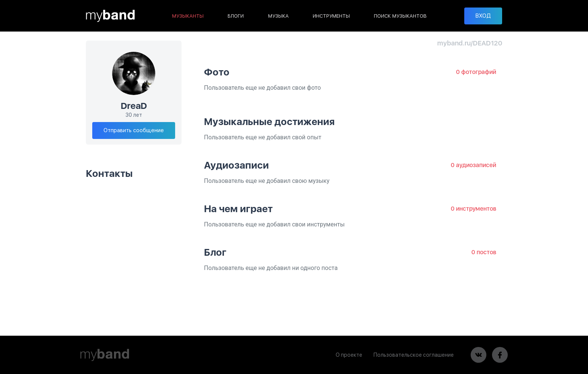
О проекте (349, 355)
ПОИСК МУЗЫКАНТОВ (400, 16)
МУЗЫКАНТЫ (188, 16)
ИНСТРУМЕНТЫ (331, 16)
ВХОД (483, 16)
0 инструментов (473, 209)
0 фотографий (476, 72)
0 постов (484, 252)
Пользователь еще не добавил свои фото (262, 88)
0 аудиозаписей (473, 165)
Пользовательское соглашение (414, 355)
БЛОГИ (236, 16)
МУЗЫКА (278, 16)
